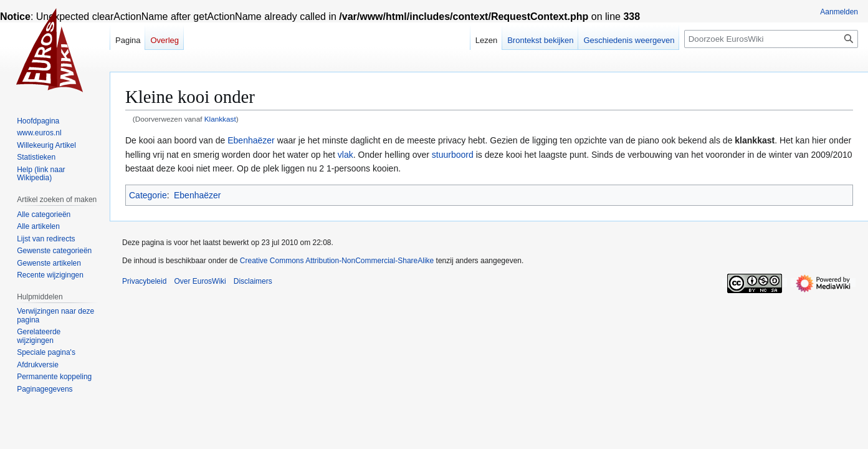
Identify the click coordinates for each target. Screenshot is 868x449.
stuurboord (453, 155)
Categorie (148, 195)
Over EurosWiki (200, 281)
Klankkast (220, 119)
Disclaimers (253, 281)
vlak (346, 155)
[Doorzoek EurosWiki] (771, 39)
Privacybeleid (144, 281)
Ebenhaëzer (251, 140)
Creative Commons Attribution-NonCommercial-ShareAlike (337, 261)
